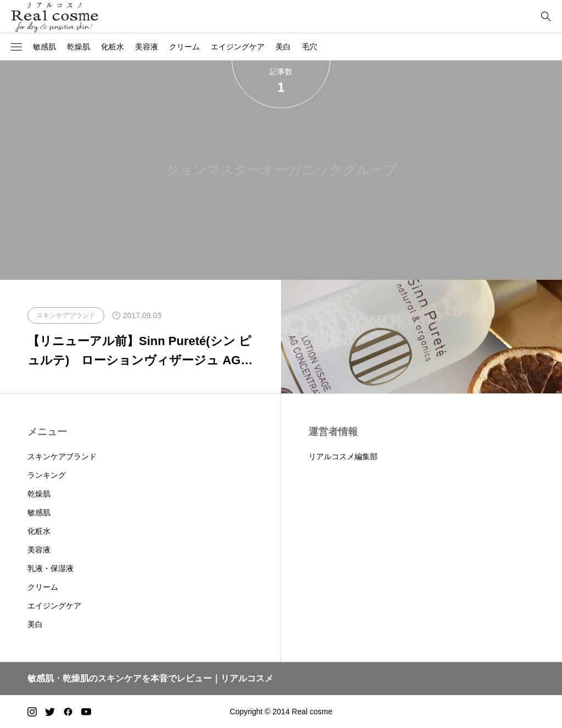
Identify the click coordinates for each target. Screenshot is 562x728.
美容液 (147, 47)
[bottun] (546, 17)
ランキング (47, 475)
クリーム (184, 47)
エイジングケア (238, 47)
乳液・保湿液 (50, 568)
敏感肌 (44, 47)
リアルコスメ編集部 (343, 456)
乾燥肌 (78, 47)
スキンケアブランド (62, 456)
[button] (16, 47)
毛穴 (310, 47)
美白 (283, 47)
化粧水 (113, 47)
